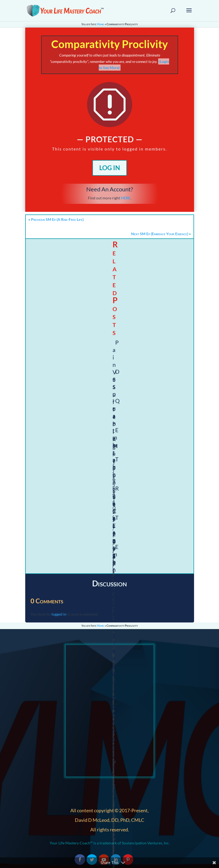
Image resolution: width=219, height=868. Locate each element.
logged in (59, 614)
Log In (110, 168)
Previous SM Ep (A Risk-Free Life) (57, 219)
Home (101, 24)
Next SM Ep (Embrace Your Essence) (160, 234)
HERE (126, 198)
